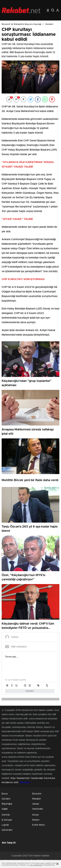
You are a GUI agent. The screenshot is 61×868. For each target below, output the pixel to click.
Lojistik (5, 825)
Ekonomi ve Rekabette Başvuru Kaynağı (21, 24)
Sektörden (38, 809)
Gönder (30, 691)
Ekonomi (37, 794)
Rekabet (37, 799)
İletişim (36, 820)
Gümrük (6, 815)
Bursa (5, 794)
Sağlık (5, 809)
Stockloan (25, 783)
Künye (35, 815)
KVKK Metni (38, 825)
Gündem (49, 24)
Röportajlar (7, 804)
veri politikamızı (36, 865)
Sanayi (36, 804)
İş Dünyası (7, 820)
